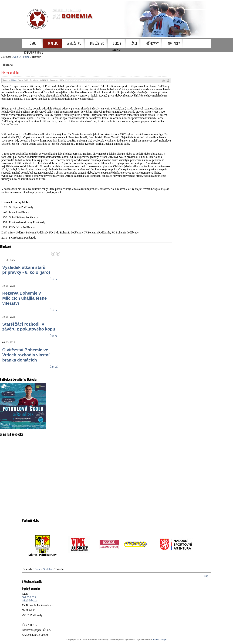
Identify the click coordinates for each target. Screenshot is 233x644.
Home (37, 569)
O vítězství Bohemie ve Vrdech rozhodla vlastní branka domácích (26, 355)
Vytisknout (164, 80)
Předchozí (53, 254)
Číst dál (54, 279)
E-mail (168, 80)
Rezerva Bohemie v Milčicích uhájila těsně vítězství (24, 298)
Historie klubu (10, 73)
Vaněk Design (160, 640)
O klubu (25, 57)
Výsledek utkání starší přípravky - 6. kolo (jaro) (26, 270)
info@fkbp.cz (30, 600)
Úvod (15, 57)
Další (58, 254)
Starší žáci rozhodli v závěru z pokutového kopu (29, 327)
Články (14, 80)
